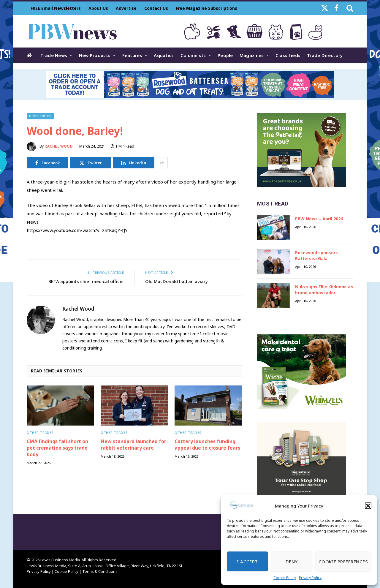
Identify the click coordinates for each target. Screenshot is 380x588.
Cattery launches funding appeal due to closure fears (207, 445)
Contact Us (156, 8)
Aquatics (164, 55)
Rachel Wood (59, 146)
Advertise (126, 8)
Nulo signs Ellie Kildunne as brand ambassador (324, 290)
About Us (98, 8)
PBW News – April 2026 (319, 219)
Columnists (193, 55)
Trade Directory (325, 55)
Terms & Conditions (100, 571)
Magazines (252, 55)
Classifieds (288, 55)
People (225, 55)
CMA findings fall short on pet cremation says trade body (57, 448)
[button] (368, 506)
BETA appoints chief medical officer (86, 281)
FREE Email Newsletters (56, 8)
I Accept (247, 562)
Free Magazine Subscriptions (206, 8)
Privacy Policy (310, 578)
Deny (292, 562)
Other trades (40, 116)
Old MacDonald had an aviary (176, 281)
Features (132, 55)
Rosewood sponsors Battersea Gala (316, 256)
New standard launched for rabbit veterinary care (133, 445)
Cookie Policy (285, 578)
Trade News (54, 55)
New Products (95, 55)
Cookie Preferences (343, 562)
